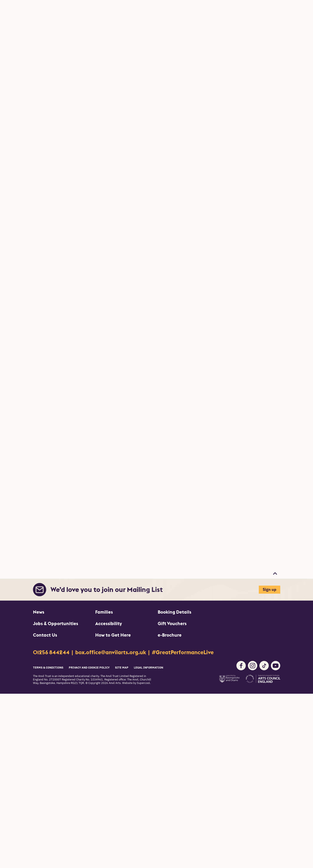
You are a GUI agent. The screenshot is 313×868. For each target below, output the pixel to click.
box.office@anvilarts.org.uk (111, 652)
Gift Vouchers (172, 623)
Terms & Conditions (48, 668)
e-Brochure (170, 635)
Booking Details (175, 612)
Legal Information (148, 668)
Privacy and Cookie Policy (89, 668)
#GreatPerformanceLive (183, 652)
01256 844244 (52, 652)
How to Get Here (113, 635)
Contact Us (45, 635)
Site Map (122, 668)
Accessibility (109, 623)
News (39, 612)
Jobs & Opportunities (56, 623)
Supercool (143, 683)
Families (104, 612)
